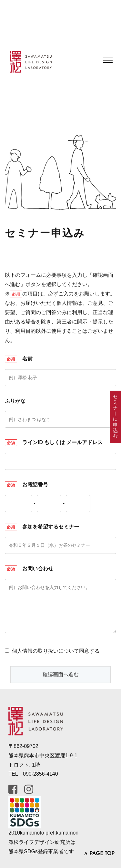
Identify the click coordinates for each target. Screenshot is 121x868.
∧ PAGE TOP (99, 853)
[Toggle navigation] (108, 60)
